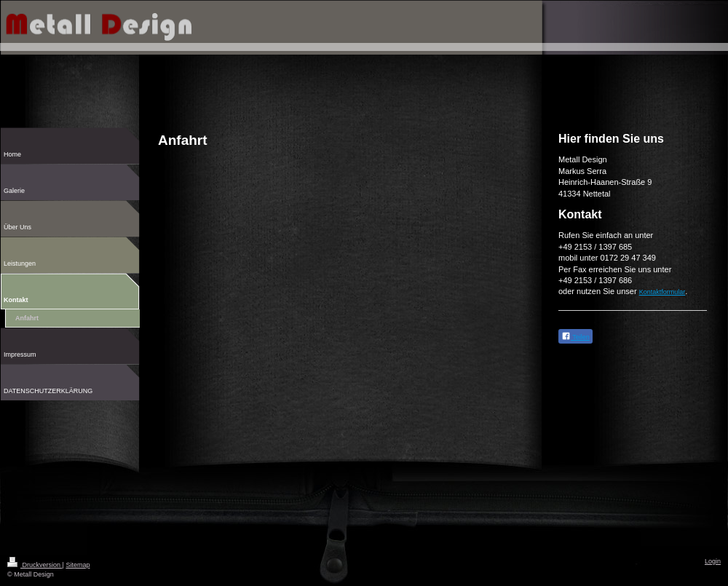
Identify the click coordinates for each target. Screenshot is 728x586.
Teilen (575, 336)
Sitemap (78, 565)
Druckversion (35, 565)
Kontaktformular (662, 292)
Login (713, 561)
